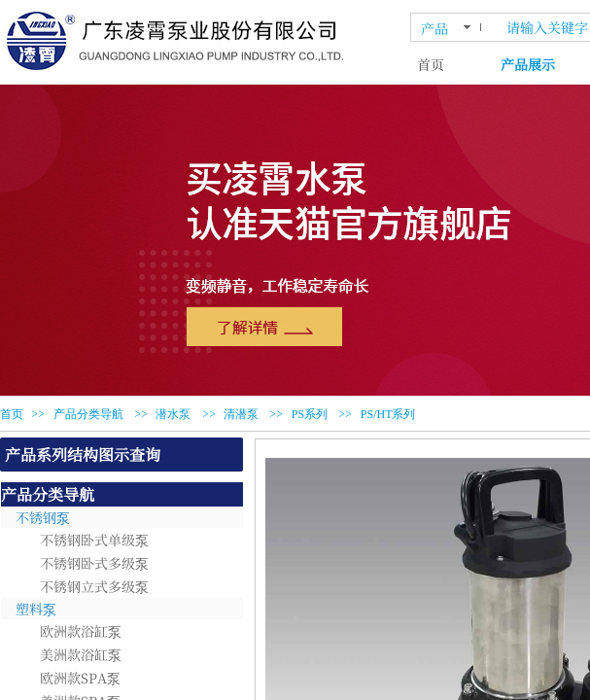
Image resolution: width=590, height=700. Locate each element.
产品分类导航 (88, 414)
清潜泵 (241, 414)
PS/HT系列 (388, 414)
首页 (431, 64)
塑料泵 (36, 609)
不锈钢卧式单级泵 (94, 540)
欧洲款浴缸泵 (81, 631)
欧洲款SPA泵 (80, 678)
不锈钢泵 (43, 517)
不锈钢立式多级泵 (94, 586)
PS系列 (310, 414)
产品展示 (528, 64)
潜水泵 (173, 414)
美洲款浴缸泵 (81, 654)
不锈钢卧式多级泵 (94, 563)
